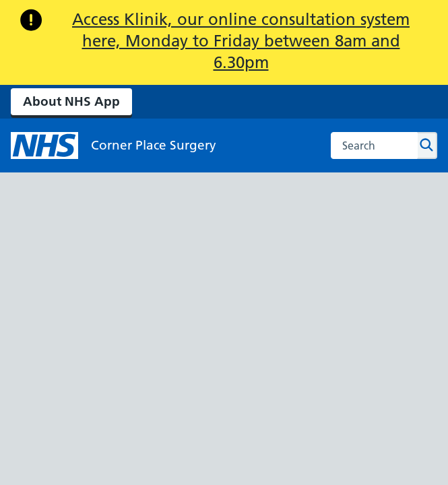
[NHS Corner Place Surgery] (114, 145)
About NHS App (71, 101)
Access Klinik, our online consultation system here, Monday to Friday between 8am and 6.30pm (241, 41)
